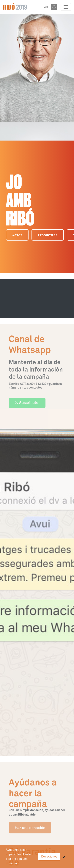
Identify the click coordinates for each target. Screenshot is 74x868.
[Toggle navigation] (66, 7)
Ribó (15, 7)
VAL (46, 7)
